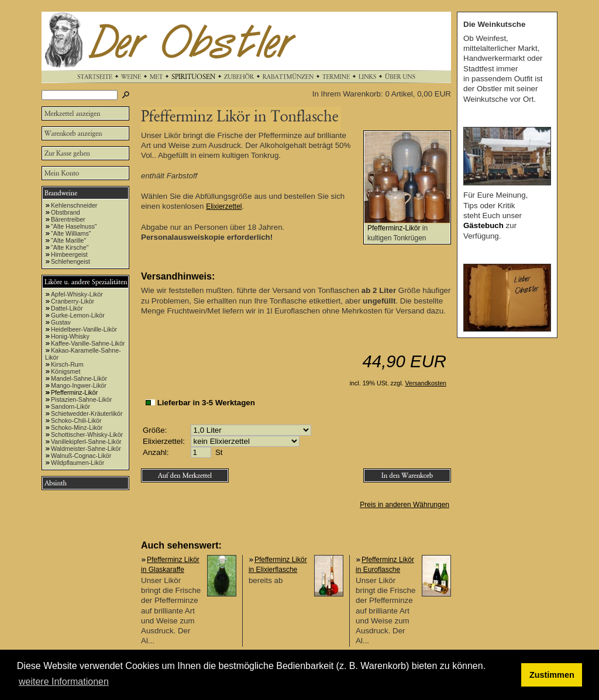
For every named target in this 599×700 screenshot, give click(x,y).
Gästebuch (483, 225)
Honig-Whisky (70, 336)
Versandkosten (426, 383)
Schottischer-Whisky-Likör (87, 435)
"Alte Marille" (68, 240)
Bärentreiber (68, 219)
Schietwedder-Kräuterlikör (87, 413)
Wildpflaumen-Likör (78, 463)
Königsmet (66, 371)
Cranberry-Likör (73, 301)
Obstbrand (66, 212)
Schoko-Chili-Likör (76, 420)
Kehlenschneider (74, 205)
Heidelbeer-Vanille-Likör (84, 329)
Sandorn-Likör (70, 406)
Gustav (61, 322)
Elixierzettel (224, 206)
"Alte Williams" (71, 233)
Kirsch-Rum (67, 364)
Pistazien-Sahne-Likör (81, 399)
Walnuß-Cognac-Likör (81, 456)
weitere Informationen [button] (64, 682)
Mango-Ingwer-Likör (79, 385)
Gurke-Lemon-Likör (78, 315)
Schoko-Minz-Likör (77, 427)
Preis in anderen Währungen (405, 505)
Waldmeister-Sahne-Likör (86, 449)
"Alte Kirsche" (70, 247)
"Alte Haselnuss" (74, 226)
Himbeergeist (69, 254)
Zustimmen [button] (552, 675)
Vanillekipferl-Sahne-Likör (86, 442)
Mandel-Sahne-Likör (79, 378)
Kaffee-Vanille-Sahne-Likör (88, 343)
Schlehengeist (70, 261)
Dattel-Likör (67, 308)
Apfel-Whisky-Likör (77, 294)
